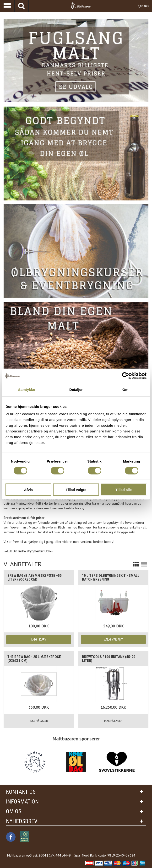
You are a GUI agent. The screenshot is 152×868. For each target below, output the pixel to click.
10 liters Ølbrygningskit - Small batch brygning (111, 577)
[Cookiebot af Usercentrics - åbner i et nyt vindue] (126, 376)
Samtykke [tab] (27, 389)
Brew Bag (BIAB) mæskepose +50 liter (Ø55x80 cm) (35, 577)
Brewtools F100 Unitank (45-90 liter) (109, 659)
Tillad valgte (76, 490)
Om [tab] (125, 389)
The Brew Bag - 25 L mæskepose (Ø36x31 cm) (34, 659)
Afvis (28, 490)
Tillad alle (124, 490)
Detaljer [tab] (76, 389)
